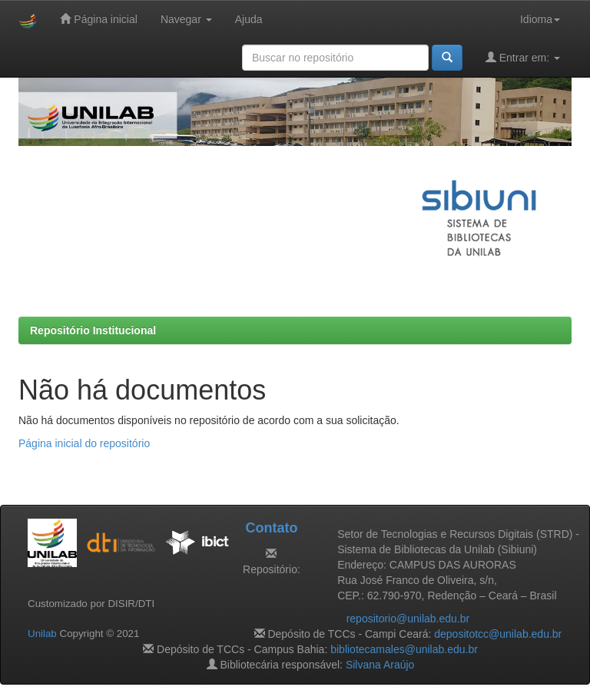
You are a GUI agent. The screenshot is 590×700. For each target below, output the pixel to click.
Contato (271, 528)
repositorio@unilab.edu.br (408, 619)
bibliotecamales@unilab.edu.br (404, 649)
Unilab (42, 634)
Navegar (186, 19)
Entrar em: (523, 57)
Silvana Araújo (380, 665)
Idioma (540, 19)
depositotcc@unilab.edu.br (498, 634)
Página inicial (98, 19)
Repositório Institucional (93, 330)
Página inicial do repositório (84, 443)
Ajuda (249, 19)
